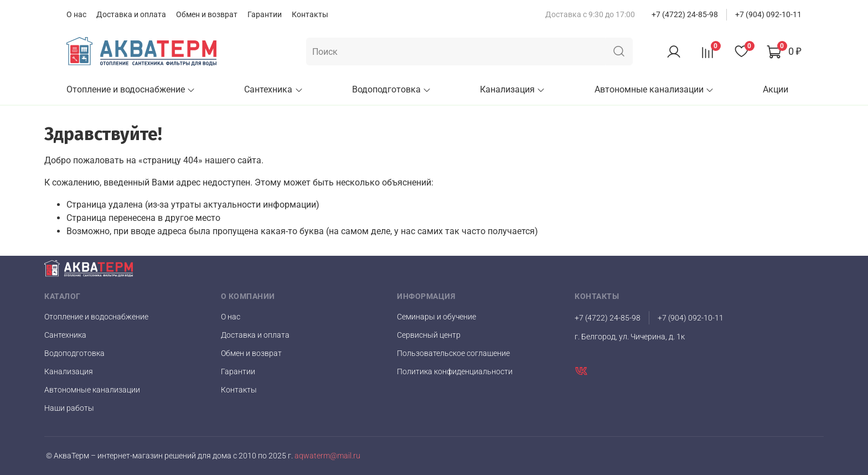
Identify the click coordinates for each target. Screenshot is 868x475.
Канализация (513, 89)
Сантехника (273, 89)
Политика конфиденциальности (455, 371)
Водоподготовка (392, 89)
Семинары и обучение (436, 317)
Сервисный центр (429, 335)
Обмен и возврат (207, 14)
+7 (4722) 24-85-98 (685, 14)
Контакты (310, 14)
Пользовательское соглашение (453, 353)
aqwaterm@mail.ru (327, 456)
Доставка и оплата (131, 14)
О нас (76, 14)
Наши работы (69, 408)
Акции (776, 89)
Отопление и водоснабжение (131, 89)
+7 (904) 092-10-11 (768, 14)
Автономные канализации (654, 89)
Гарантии (265, 14)
